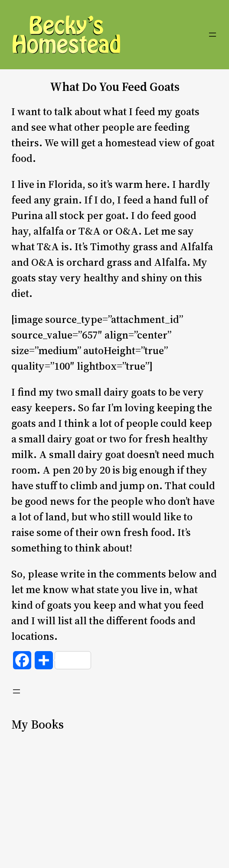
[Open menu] (213, 35)
